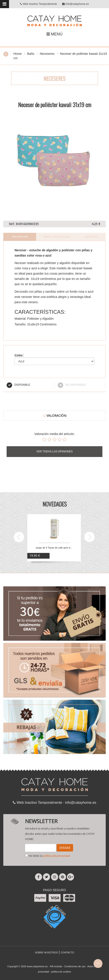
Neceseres (47, 54)
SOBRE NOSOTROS (46, 952)
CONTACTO (67, 952)
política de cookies (61, 972)
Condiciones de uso (75, 966)
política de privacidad (56, 856)
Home (18, 54)
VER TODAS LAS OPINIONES (54, 451)
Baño (31, 54)
